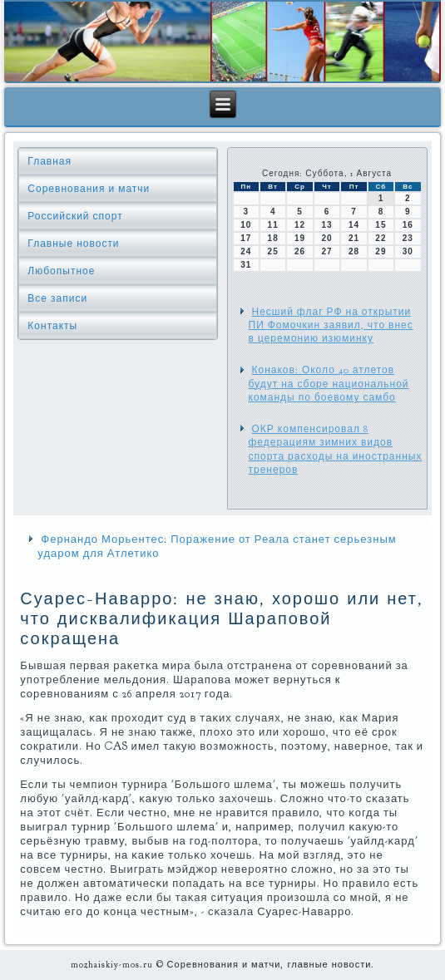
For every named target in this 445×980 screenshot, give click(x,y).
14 (354, 225)
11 (273, 225)
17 (246, 238)
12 (300, 225)
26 (300, 251)
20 (326, 238)
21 (354, 238)
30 (408, 251)
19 (300, 238)
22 (381, 238)
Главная (49, 161)
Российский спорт (75, 216)
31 (246, 265)
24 (246, 251)
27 (326, 251)
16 (408, 225)
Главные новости (73, 244)
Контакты (52, 326)
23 (408, 238)
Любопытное (61, 271)
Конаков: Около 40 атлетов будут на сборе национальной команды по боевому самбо (329, 384)
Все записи (57, 298)
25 (273, 251)
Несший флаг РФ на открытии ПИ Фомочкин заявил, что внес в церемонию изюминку (331, 325)
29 (381, 251)
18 (273, 238)
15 (381, 225)
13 (326, 225)
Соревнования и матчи (89, 189)
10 (246, 225)
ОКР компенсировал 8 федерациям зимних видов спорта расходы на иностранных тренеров (336, 449)
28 (354, 251)
